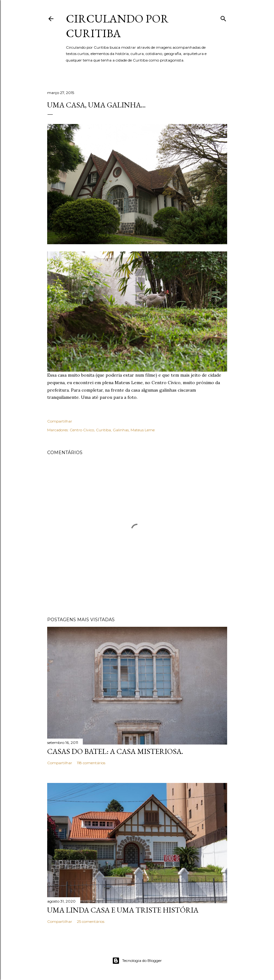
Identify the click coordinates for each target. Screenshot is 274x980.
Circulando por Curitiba (117, 26)
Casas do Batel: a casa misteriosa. (115, 751)
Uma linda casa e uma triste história (123, 910)
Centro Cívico (82, 430)
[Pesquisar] (223, 17)
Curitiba (103, 430)
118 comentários (91, 763)
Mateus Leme (143, 430)
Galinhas (121, 430)
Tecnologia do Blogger (137, 961)
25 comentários (91, 921)
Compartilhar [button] (60, 421)
